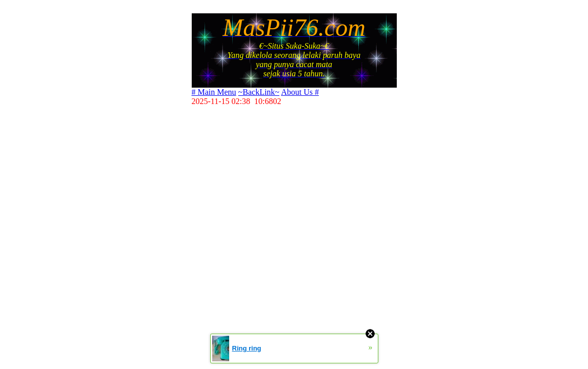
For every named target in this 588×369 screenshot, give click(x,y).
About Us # (300, 92)
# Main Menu (214, 92)
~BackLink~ (259, 92)
